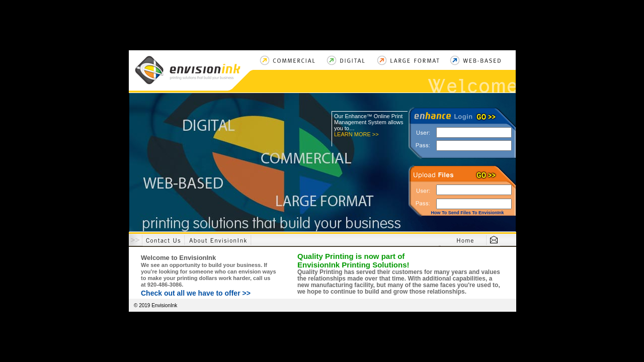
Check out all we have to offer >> (196, 293)
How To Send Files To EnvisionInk (467, 213)
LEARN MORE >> (356, 134)
